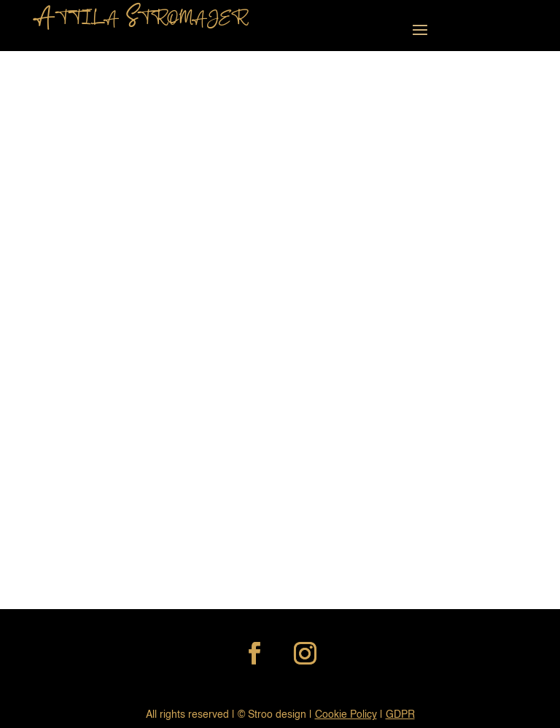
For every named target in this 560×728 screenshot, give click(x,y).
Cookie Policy (346, 715)
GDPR (400, 715)
